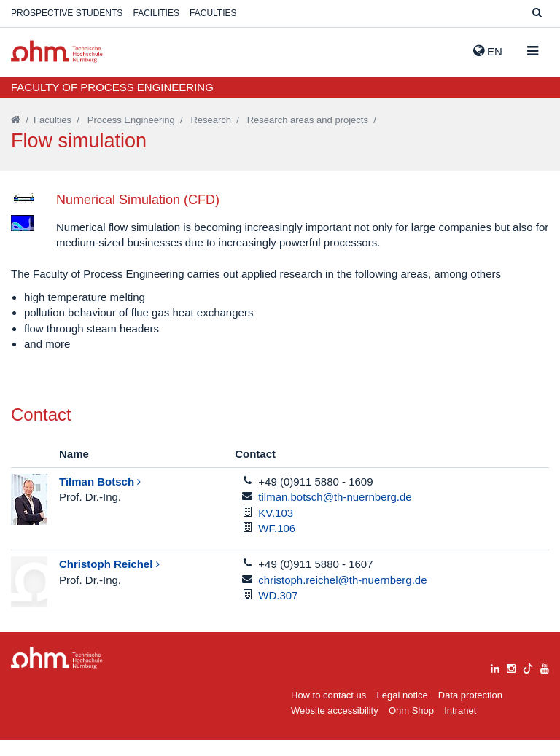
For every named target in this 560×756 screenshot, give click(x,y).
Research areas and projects (308, 120)
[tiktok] (528, 682)
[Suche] (537, 13)
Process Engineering (131, 120)
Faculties (213, 13)
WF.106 (277, 544)
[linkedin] (495, 682)
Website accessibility (335, 726)
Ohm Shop (411, 726)
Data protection (470, 710)
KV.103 (276, 528)
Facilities (156, 13)
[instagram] (511, 682)
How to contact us (328, 710)
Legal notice (402, 710)
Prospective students (67, 13)
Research (211, 120)
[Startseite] (16, 120)
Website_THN (57, 51)
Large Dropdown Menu (57, 673)
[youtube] (545, 682)
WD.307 (278, 611)
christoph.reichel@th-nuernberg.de (342, 595)
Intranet (460, 726)
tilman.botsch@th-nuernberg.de (335, 513)
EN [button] (488, 51)
